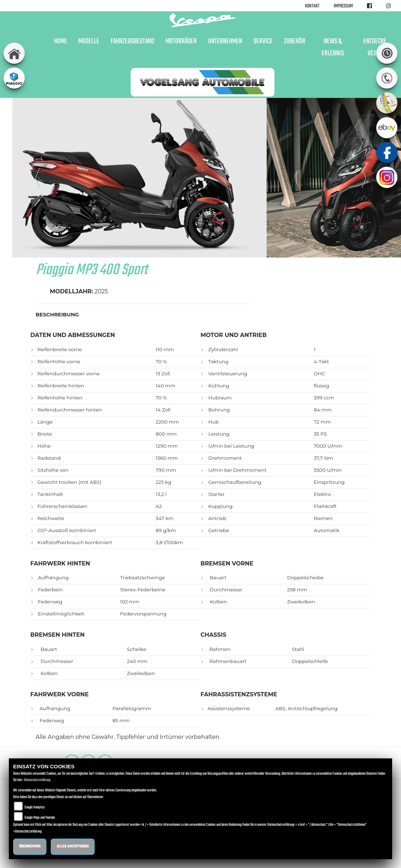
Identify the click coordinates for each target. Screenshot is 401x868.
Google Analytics (35, 808)
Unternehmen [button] (225, 42)
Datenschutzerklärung (37, 780)
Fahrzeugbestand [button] (132, 42)
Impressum (343, 6)
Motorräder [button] (181, 42)
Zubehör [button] (295, 42)
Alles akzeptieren (73, 847)
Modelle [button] (89, 42)
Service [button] (263, 42)
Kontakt (312, 6)
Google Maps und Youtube (40, 818)
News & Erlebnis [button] (333, 48)
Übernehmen (30, 847)
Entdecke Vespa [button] (375, 48)
